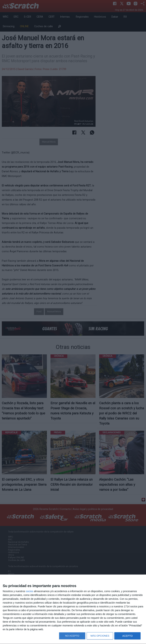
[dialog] (73, 609)
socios (29, 591)
